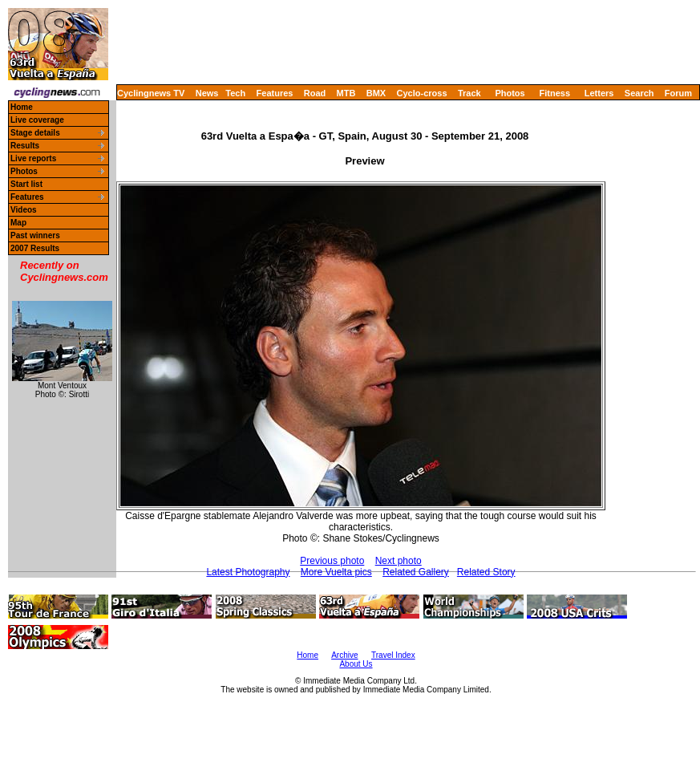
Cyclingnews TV (151, 93)
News (207, 93)
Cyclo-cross (422, 93)
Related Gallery (416, 572)
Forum (678, 93)
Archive (344, 655)
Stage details (35, 133)
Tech (235, 93)
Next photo (399, 561)
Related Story (486, 572)
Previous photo (332, 561)
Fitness (554, 93)
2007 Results (35, 248)
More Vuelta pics (336, 572)
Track (469, 93)
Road (315, 93)
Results (25, 146)
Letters (599, 93)
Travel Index (393, 655)
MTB (346, 93)
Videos (24, 210)
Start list (26, 184)
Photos (510, 93)
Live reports (33, 158)
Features (275, 93)
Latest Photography (248, 572)
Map (18, 223)
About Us (356, 664)
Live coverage (37, 120)
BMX (376, 93)
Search (639, 93)
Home (22, 107)
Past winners (35, 235)
